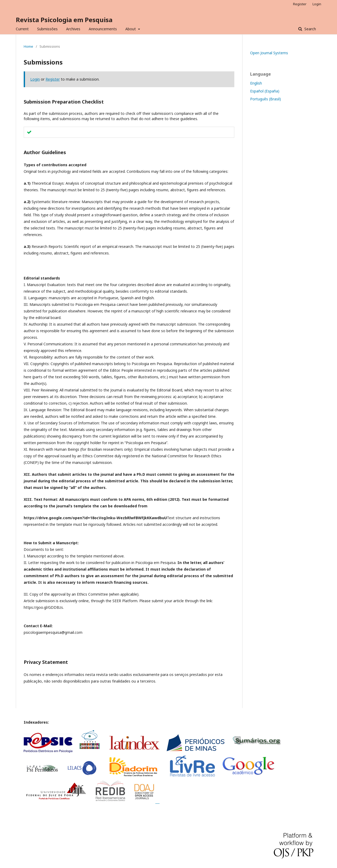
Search (310, 29)
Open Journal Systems (269, 53)
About (131, 29)
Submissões (47, 29)
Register (300, 4)
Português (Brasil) (266, 99)
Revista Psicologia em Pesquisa (64, 20)
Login (317, 4)
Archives (73, 29)
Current (22, 29)
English (256, 83)
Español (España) (265, 91)
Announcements (103, 29)
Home (28, 46)
